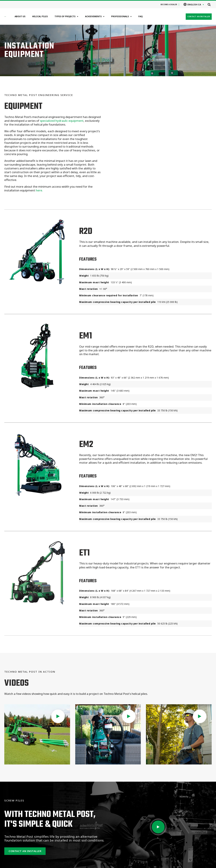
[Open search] (209, 4)
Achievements (93, 16)
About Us (20, 16)
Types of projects (65, 16)
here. (39, 190)
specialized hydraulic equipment (62, 121)
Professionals (120, 16)
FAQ (141, 16)
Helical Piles (40, 16)
